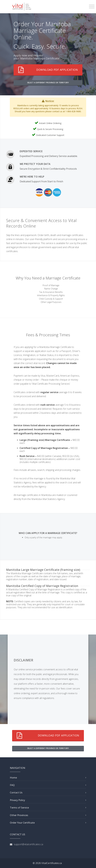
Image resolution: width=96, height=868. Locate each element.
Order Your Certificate (22, 823)
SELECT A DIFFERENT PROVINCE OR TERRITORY (48, 83)
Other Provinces (19, 815)
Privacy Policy (17, 800)
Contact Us (16, 793)
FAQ (12, 785)
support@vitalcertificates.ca (28, 844)
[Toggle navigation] (92, 7)
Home (13, 778)
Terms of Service (19, 808)
